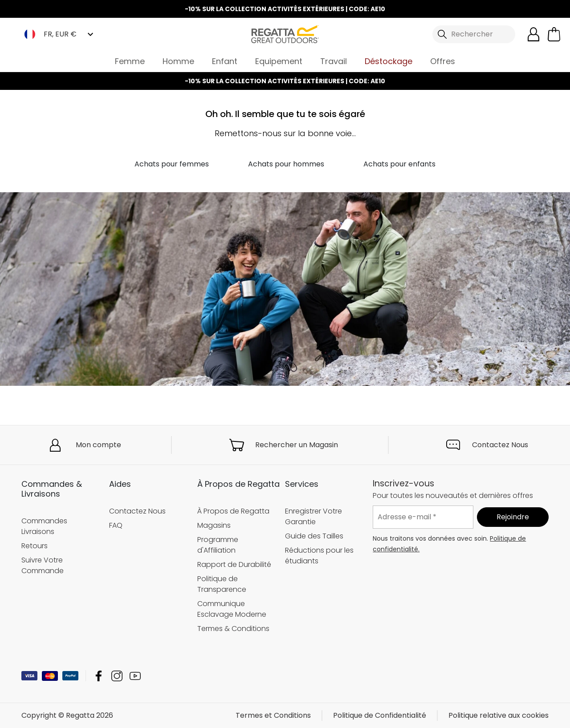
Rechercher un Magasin (297, 445)
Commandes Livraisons (44, 526)
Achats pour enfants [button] (399, 164)
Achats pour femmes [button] (172, 164)
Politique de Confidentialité (380, 715)
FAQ (116, 525)
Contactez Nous (500, 445)
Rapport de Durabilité (234, 564)
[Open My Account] (533, 34)
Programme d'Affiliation (218, 545)
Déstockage (389, 61)
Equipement (279, 61)
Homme (178, 61)
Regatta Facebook (99, 676)
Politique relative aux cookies (499, 715)
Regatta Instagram (117, 676)
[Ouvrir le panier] (554, 34)
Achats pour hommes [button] (286, 164)
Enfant (225, 61)
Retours (35, 545)
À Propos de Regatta (233, 511)
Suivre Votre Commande (43, 565)
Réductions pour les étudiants (319, 556)
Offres (443, 61)
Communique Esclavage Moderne (232, 609)
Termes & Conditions (233, 629)
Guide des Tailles (314, 536)
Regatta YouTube (135, 676)
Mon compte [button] (98, 445)
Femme (130, 61)
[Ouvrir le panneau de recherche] (474, 34)
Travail (334, 61)
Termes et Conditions (273, 715)
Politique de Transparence (222, 584)
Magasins (214, 525)
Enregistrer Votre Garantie (313, 516)
